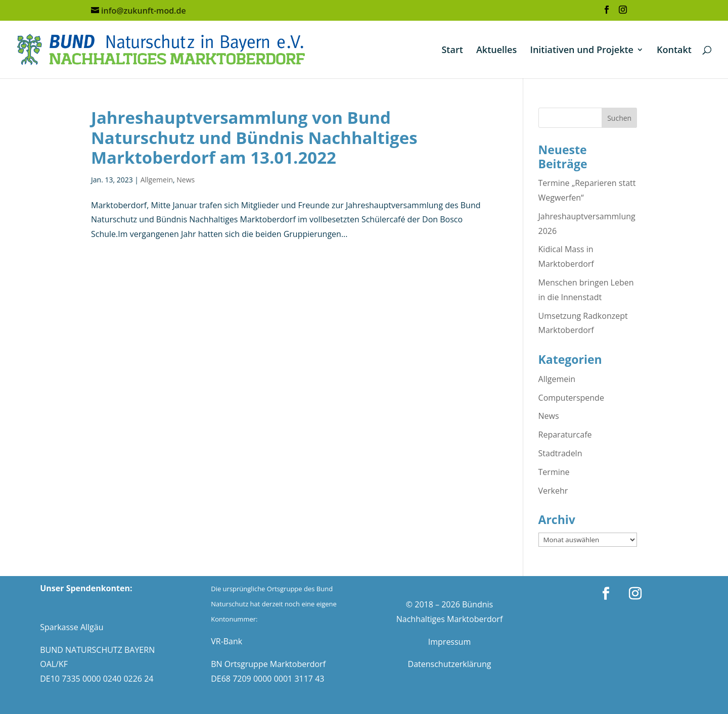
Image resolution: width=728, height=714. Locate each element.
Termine (554, 472)
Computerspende (571, 398)
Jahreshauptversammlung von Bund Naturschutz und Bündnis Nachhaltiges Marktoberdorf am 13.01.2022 (254, 137)
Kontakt (674, 51)
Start (452, 51)
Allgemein (157, 180)
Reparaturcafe (565, 435)
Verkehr (553, 491)
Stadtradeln (560, 453)
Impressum (449, 642)
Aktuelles (496, 51)
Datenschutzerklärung (450, 664)
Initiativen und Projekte (582, 51)
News (186, 180)
